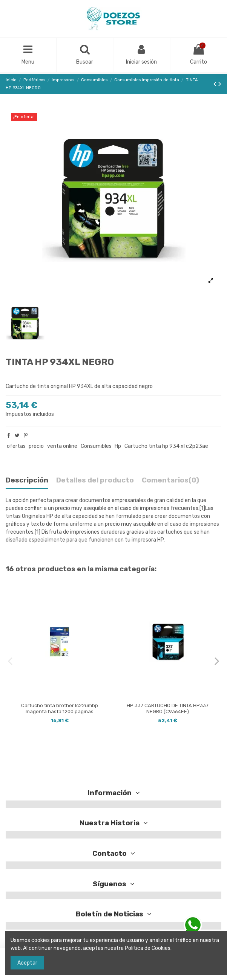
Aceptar (27, 963)
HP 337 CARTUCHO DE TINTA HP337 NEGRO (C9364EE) (168, 708)
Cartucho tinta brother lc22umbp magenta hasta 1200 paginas (60, 708)
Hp (118, 446)
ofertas (16, 446)
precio (36, 446)
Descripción (27, 480)
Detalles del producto (95, 480)
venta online (62, 446)
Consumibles (96, 446)
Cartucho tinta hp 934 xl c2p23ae (166, 446)
